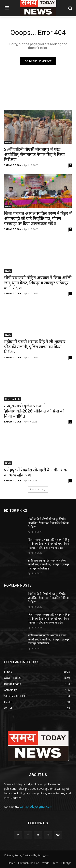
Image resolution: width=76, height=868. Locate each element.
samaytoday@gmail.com (36, 807)
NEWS (8, 143)
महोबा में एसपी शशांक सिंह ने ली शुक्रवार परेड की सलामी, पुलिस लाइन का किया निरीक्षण (35, 347)
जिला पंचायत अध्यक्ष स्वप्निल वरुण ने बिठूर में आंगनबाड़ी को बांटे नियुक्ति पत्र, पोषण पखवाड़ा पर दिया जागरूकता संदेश (38, 219)
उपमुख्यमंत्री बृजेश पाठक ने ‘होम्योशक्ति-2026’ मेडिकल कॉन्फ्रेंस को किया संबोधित (34, 411)
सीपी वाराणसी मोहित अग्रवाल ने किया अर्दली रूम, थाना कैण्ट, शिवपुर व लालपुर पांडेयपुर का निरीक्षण (38, 283)
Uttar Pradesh (12, 399)
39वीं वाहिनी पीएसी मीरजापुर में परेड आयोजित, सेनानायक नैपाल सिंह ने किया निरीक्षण (34, 155)
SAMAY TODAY (13, 165)
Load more (38, 489)
